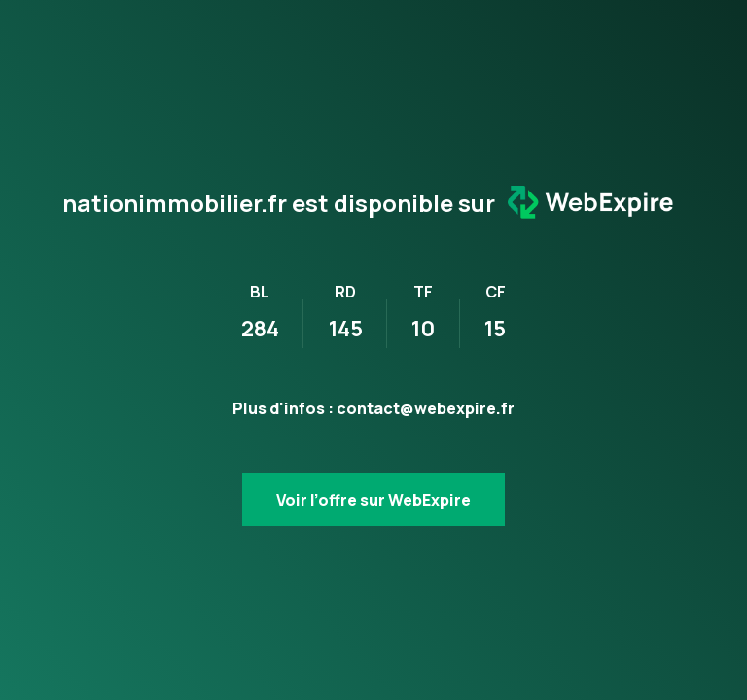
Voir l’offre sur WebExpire (373, 500)
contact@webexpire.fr (426, 408)
